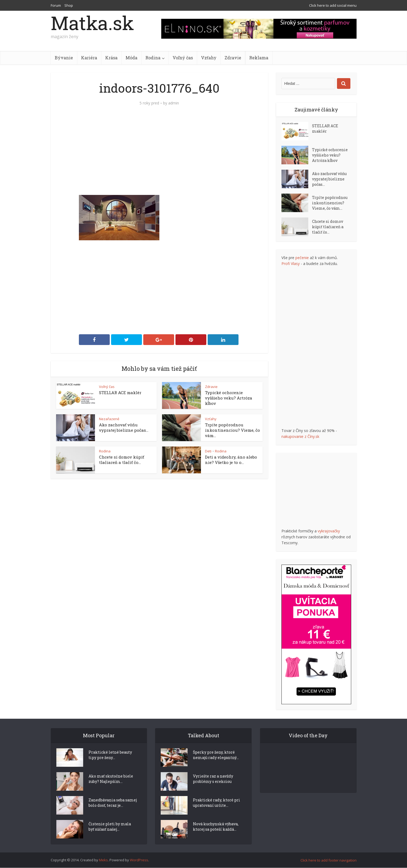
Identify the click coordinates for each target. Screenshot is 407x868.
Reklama (259, 58)
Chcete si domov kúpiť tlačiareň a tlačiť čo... (122, 460)
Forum (56, 5)
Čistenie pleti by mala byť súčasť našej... (110, 836)
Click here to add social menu (333, 5)
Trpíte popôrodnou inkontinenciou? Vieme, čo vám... (232, 430)
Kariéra (89, 58)
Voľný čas (183, 58)
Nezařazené (109, 419)
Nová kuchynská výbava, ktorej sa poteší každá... (216, 836)
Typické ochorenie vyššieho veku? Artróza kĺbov (229, 398)
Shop (69, 5)
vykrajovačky (329, 531)
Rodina (153, 58)
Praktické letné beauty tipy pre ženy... (110, 765)
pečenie (302, 258)
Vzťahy (209, 58)
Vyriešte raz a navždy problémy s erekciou (213, 788)
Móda (131, 58)
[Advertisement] (159, 155)
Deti (208, 451)
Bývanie (64, 58)
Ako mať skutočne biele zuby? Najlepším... (111, 788)
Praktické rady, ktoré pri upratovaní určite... (217, 812)
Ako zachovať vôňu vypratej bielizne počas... (124, 427)
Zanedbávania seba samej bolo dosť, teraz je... (113, 812)
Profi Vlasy (291, 264)
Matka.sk (92, 23)
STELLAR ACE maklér (120, 393)
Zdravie (233, 58)
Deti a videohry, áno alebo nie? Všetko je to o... (231, 460)
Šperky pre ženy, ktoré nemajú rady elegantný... (216, 765)
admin (174, 103)
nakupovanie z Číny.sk (300, 436)
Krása (111, 58)
